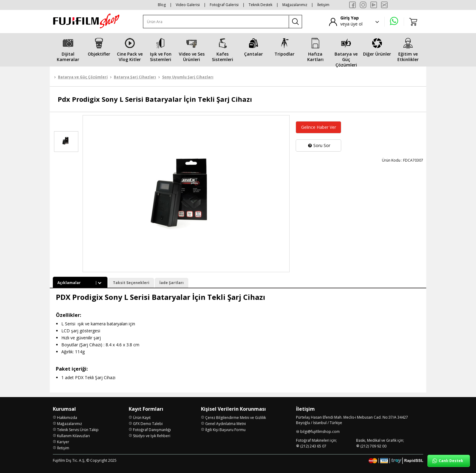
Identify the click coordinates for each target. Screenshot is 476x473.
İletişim (323, 5)
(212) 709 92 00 (373, 446)
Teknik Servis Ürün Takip (78, 430)
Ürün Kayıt (142, 418)
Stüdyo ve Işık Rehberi (152, 436)
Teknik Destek (260, 5)
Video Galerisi (188, 5)
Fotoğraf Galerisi (224, 5)
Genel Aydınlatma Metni (226, 424)
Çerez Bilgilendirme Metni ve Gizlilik (236, 418)
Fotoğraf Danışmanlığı (152, 430)
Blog (162, 5)
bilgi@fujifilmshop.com (320, 432)
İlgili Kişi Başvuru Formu (225, 430)
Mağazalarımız (295, 5)
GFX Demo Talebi (148, 424)
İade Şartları (172, 283)
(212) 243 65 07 (313, 446)
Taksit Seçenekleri (131, 283)
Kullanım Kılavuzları (73, 436)
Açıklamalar (80, 283)
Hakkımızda (67, 418)
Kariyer (63, 442)
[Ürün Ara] (216, 22)
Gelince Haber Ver (319, 127)
